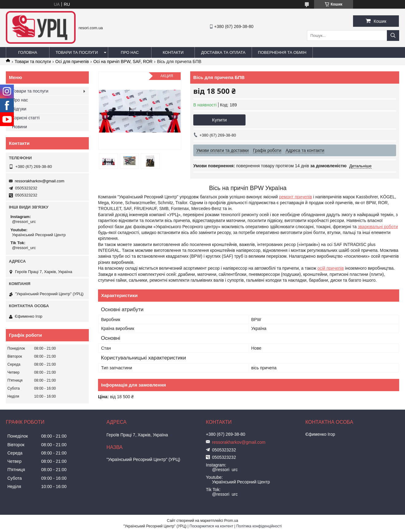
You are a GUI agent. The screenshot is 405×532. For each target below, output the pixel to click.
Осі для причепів (72, 62)
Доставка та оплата (223, 52)
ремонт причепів (295, 197)
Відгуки (19, 109)
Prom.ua (231, 521)
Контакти (173, 52)
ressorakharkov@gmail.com (39, 181)
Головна (28, 52)
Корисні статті (26, 118)
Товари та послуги (77, 52)
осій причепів (331, 268)
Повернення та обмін (282, 52)
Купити (219, 120)
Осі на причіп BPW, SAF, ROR (123, 62)
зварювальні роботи (378, 227)
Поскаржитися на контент (211, 526)
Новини (20, 127)
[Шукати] (393, 36)
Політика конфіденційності (259, 526)
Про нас (130, 52)
